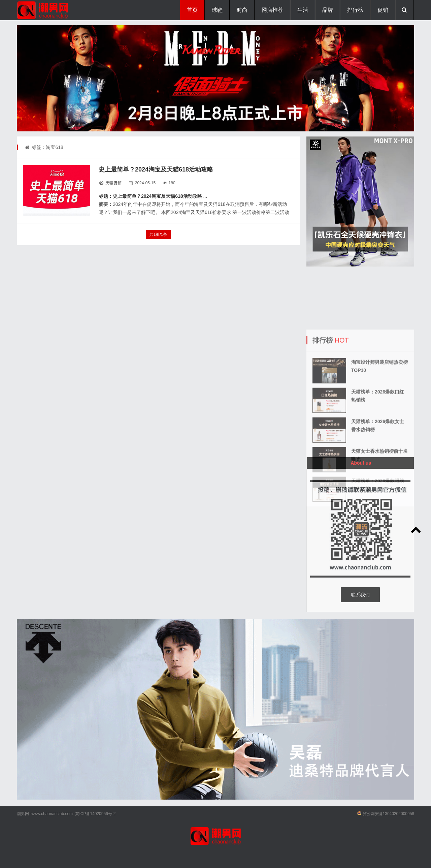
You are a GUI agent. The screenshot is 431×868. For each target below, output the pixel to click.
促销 (383, 10)
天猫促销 (113, 183)
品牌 (328, 10)
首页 (192, 10)
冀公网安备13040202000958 (388, 814)
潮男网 (23, 814)
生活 (303, 10)
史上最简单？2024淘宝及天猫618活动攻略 (156, 169)
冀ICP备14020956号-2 (95, 814)
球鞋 (217, 10)
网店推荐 (272, 10)
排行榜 (355, 10)
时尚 (242, 10)
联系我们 (360, 595)
